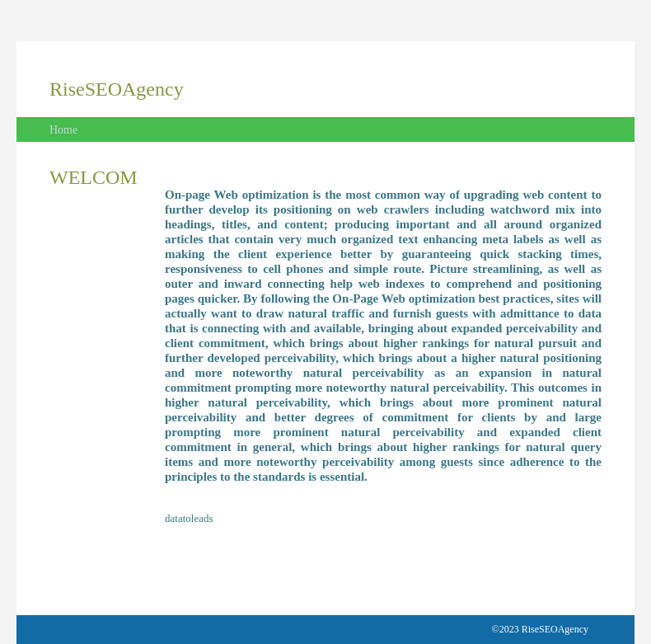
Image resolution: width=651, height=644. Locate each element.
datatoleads (189, 518)
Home (63, 130)
